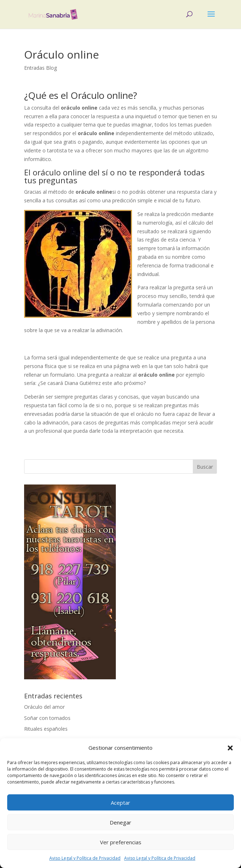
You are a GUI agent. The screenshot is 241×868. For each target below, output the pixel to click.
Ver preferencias (121, 842)
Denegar (120, 822)
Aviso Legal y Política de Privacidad (85, 858)
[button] (230, 748)
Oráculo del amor (44, 707)
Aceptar (120, 803)
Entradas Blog (40, 68)
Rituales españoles (46, 729)
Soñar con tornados (47, 718)
